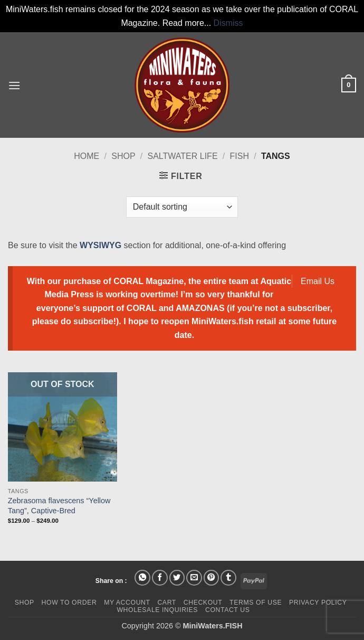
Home (87, 156)
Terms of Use (256, 603)
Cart (167, 603)
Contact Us (228, 610)
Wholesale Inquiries (157, 610)
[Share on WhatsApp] (142, 578)
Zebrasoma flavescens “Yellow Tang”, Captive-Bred (59, 506)
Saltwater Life (183, 156)
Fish (240, 156)
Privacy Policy (318, 603)
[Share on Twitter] (177, 578)
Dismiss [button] (228, 23)
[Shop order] (182, 207)
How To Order (69, 603)
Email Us (318, 281)
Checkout (203, 603)
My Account (127, 603)
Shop (123, 156)
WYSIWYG (100, 245)
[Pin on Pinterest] (212, 578)
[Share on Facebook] (160, 578)
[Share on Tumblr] (228, 578)
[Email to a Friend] (194, 578)
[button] (14, 85)
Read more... (187, 23)
